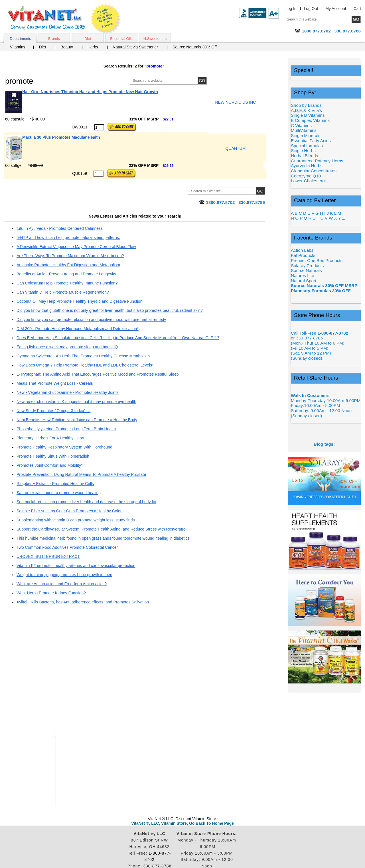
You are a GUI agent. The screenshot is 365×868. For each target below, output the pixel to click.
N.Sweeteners (155, 39)
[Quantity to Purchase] (99, 127)
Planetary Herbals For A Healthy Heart (50, 438)
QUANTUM (236, 148)
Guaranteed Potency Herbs (317, 161)
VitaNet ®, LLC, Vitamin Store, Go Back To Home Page (182, 823)
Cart (357, 9)
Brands (54, 39)
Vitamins (18, 47)
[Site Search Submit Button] (202, 81)
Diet (88, 39)
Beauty (67, 47)
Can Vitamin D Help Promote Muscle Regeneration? (63, 292)
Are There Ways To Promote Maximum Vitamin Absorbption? (70, 256)
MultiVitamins (304, 130)
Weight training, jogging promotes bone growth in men (64, 575)
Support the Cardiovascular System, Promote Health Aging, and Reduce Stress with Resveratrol (102, 529)
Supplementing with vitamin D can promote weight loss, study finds (76, 520)
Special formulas (307, 146)
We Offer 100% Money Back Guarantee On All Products (106, 19)
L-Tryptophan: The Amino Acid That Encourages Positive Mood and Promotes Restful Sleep (98, 374)
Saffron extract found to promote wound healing (59, 493)
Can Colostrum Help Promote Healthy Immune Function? (67, 283)
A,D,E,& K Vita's (306, 110)
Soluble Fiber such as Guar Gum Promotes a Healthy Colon (70, 511)
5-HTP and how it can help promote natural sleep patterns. (68, 238)
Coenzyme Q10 (306, 176)
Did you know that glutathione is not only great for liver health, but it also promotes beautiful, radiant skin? (110, 310)
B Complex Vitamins (310, 120)
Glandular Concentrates (314, 171)
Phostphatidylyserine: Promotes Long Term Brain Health (66, 429)
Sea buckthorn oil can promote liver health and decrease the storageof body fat (86, 502)
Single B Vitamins (308, 115)
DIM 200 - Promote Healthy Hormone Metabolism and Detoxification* (78, 329)
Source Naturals (306, 270)
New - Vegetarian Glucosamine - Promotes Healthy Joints (68, 392)
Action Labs (302, 250)
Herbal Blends (304, 156)
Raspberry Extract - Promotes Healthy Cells (55, 484)
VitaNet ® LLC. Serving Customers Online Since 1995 (47, 18)
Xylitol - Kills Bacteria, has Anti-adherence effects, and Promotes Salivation (83, 602)
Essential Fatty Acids (311, 141)
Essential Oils (121, 39)
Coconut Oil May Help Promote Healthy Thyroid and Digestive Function (79, 301)
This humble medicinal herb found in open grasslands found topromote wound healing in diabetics (103, 538)
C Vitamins (301, 125)
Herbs (93, 47)
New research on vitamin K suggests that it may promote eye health (76, 402)
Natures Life (303, 276)
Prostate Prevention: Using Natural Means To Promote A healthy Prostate (81, 474)
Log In (291, 9)
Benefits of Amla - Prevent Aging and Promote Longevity (66, 274)
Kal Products (303, 255)
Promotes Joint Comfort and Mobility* (49, 465)
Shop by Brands (308, 105)
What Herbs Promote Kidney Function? (51, 593)
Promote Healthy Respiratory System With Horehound (64, 447)
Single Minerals (306, 135)
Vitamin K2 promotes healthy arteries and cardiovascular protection (76, 566)
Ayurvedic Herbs (307, 166)
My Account (336, 9)
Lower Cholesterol (308, 181)
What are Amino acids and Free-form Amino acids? (62, 584)
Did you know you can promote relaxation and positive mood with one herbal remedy (91, 320)
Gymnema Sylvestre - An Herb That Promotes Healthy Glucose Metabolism (83, 356)
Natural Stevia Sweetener (135, 47)
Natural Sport (304, 281)
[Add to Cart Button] (121, 127)
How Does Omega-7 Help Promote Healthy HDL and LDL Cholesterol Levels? (85, 365)
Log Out (311, 9)
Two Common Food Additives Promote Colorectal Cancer (67, 547)
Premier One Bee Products (317, 260)
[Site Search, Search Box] (176, 81)
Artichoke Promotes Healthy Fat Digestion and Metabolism (68, 265)
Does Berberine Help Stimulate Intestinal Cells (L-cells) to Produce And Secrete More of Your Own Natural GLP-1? (118, 338)
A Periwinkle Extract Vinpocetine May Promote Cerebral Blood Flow (76, 247)
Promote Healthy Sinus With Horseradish (53, 456)
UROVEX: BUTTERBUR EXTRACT (48, 556)
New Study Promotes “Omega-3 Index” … (53, 411)
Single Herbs (303, 151)
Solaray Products (307, 266)
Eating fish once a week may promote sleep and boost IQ (67, 347)
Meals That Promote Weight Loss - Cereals (55, 383)
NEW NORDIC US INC (235, 102)
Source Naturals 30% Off (195, 47)
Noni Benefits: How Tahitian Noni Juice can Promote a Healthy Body (77, 420)
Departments (20, 39)
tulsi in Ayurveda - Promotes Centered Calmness (60, 228)
